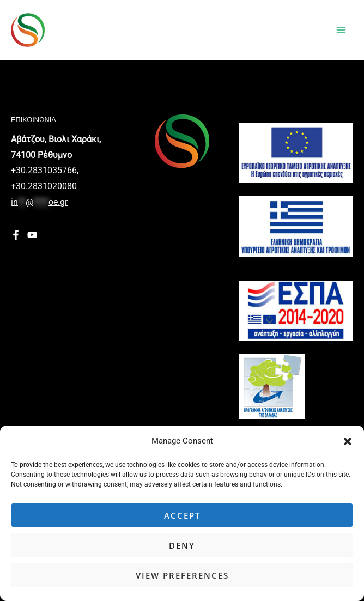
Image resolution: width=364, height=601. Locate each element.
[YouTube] (32, 235)
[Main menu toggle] (341, 30)
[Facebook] (16, 235)
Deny (182, 545)
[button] (348, 441)
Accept (182, 515)
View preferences (182, 575)
